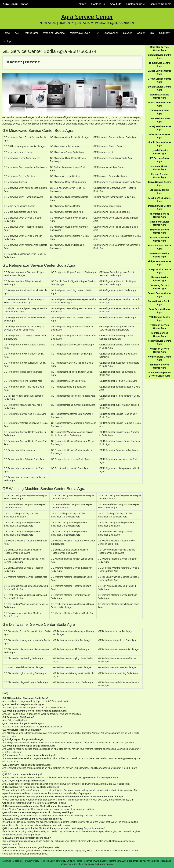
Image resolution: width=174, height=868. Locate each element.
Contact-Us (98, 4)
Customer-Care (136, 4)
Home (6, 33)
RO (152, 33)
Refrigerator (31, 33)
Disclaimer (18, 861)
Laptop (7, 41)
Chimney (165, 33)
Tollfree (82, 4)
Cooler (141, 33)
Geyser (127, 33)
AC (17, 33)
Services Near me (161, 4)
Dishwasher (111, 33)
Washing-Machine (54, 33)
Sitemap (7, 861)
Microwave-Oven (80, 33)
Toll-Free (45, 861)
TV (97, 33)
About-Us (116, 4)
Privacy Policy (32, 861)
